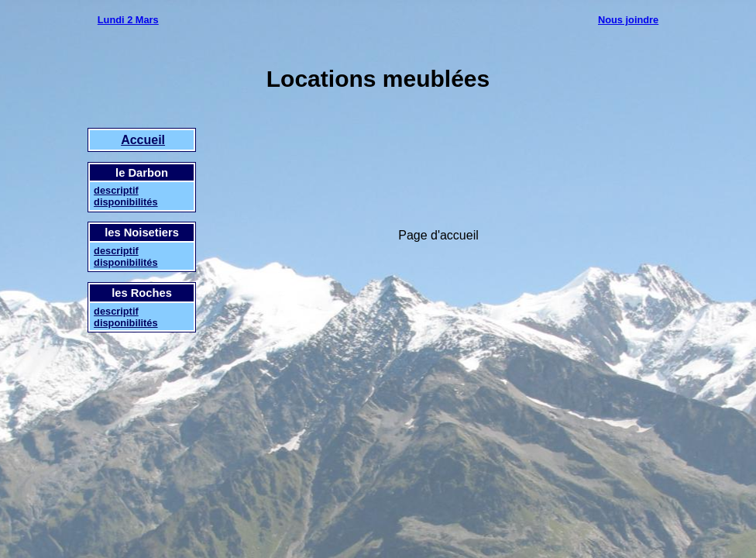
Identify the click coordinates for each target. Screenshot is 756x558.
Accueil (143, 140)
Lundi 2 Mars (128, 20)
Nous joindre (628, 20)
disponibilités (125, 202)
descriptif (116, 190)
